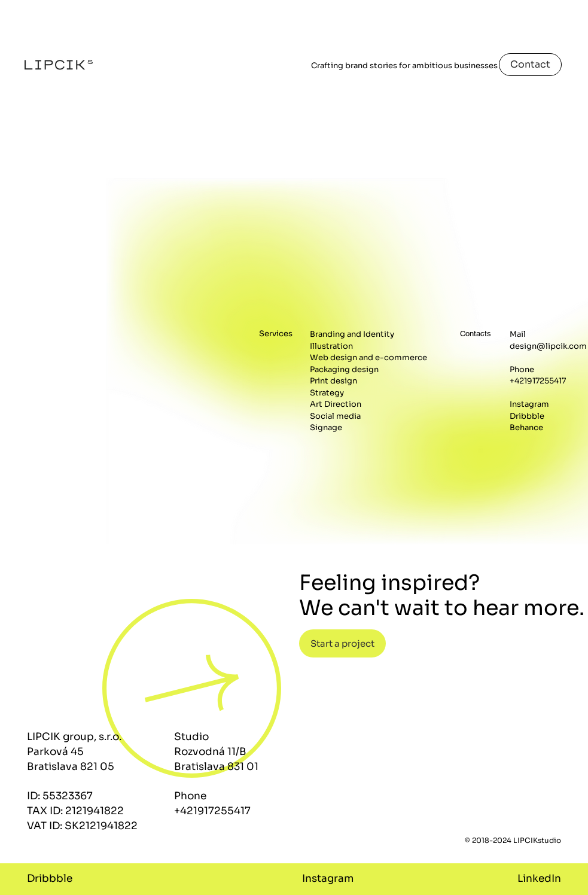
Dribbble (527, 416)
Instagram (529, 404)
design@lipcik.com (548, 346)
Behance (526, 427)
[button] (342, 643)
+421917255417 (538, 381)
